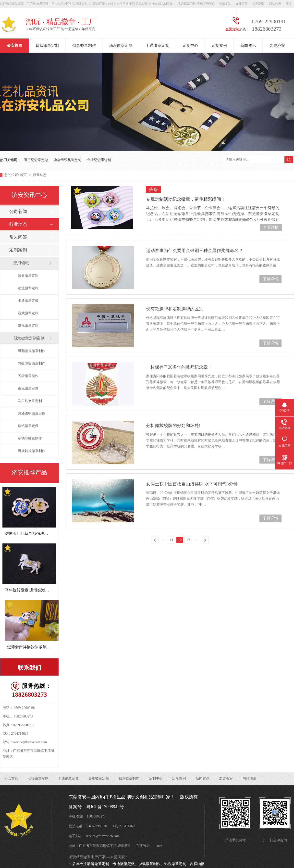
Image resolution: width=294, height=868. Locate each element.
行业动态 (40, 175)
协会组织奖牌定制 (67, 160)
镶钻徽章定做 (28, 426)
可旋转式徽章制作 (32, 451)
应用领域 (21, 263)
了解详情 (270, 279)
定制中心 (190, 45)
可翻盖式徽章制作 (32, 351)
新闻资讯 (248, 45)
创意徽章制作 (84, 45)
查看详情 (271, 227)
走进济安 (277, 45)
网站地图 (275, 4)
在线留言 (242, 4)
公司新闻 (18, 212)
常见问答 (18, 237)
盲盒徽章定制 (47, 45)
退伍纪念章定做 (36, 160)
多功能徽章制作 (30, 438)
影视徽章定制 (28, 326)
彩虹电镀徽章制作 (32, 363)
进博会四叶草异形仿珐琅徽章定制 (34, 534)
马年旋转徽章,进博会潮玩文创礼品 (35, 590)
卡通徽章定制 (158, 45)
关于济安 (258, 4)
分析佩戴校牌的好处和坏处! (173, 426)
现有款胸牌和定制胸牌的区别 (175, 309)
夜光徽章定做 (28, 388)
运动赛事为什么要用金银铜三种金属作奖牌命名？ (195, 251)
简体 (289, 4)
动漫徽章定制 (121, 45)
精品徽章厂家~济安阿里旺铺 (196, 4)
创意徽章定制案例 (29, 338)
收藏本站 (225, 4)
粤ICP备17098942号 (105, 807)
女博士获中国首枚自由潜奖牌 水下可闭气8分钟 (192, 484)
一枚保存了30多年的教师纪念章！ (179, 367)
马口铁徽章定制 (30, 401)
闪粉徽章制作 (28, 376)
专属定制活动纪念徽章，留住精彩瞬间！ (186, 199)
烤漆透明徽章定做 (32, 413)
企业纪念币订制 (99, 160)
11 (171, 540)
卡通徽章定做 (28, 301)
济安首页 (14, 45)
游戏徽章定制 (28, 313)
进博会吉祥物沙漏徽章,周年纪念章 (37, 647)
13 (188, 540)
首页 (24, 175)
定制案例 (219, 45)
